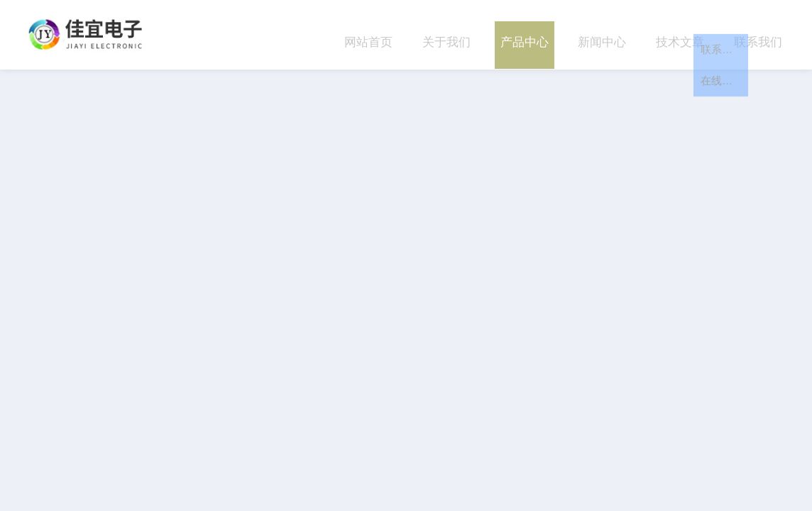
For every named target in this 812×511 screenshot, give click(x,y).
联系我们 (758, 34)
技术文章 (680, 34)
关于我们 (446, 34)
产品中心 (525, 34)
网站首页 (368, 34)
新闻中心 (602, 34)
